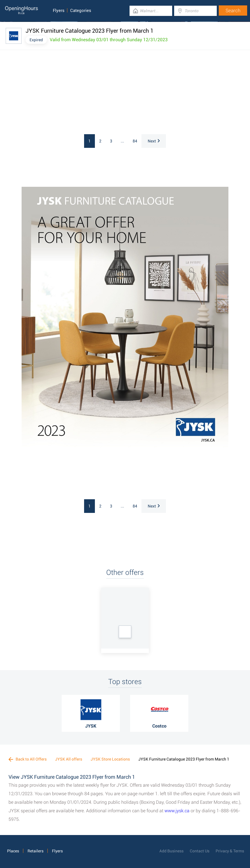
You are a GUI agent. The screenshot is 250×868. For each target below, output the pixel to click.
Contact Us (200, 851)
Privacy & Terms (230, 851)
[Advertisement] (82, 93)
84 (135, 141)
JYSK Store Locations (110, 759)
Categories (81, 11)
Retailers (36, 851)
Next (154, 141)
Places (13, 851)
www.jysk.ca (177, 811)
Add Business (171, 851)
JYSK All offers (69, 759)
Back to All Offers (28, 759)
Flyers (59, 11)
